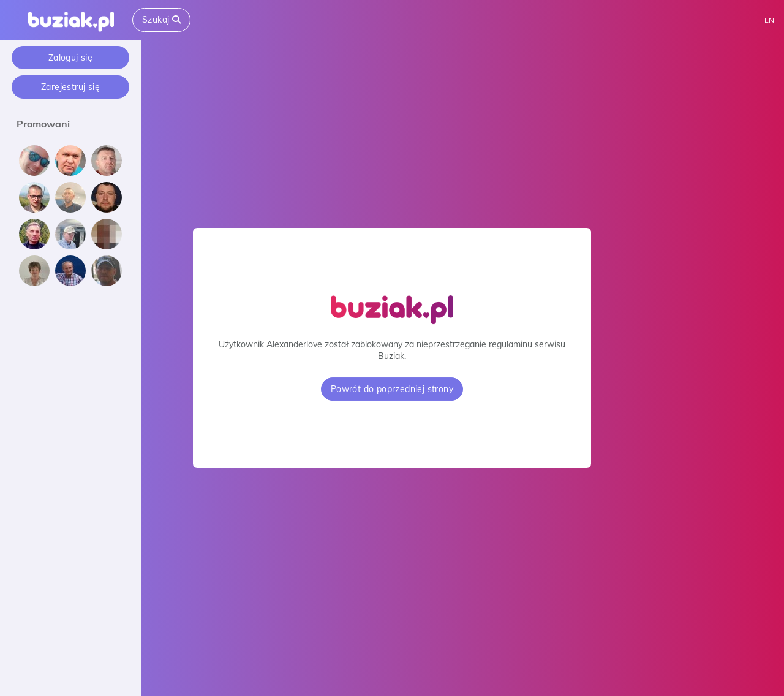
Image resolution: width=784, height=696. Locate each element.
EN (769, 20)
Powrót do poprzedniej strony (392, 389)
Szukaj (161, 20)
